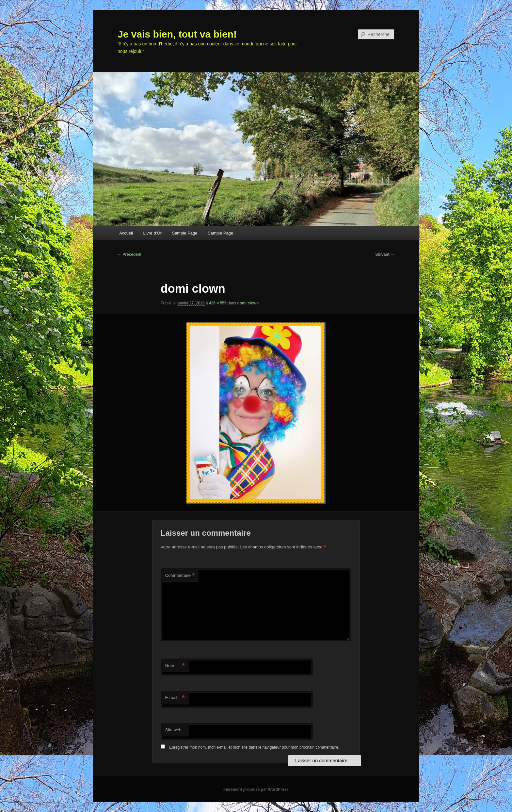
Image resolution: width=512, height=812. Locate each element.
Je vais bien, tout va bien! (177, 34)
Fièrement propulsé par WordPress (256, 789)
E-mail (175, 698)
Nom (175, 666)
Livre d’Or (152, 233)
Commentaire (180, 576)
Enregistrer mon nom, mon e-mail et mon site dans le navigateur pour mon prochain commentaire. (254, 747)
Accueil (126, 233)
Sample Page (184, 233)
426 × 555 (218, 303)
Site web (173, 730)
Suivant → (385, 254)
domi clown (248, 303)
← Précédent (129, 254)
